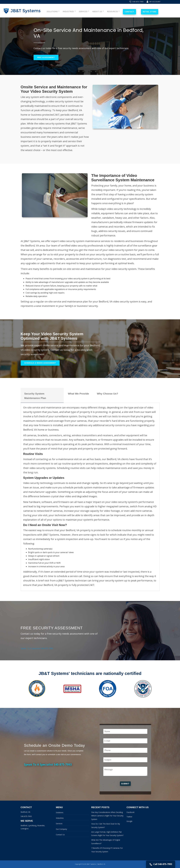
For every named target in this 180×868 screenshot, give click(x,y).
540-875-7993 (136, 2)
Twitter (129, 817)
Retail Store (150, 12)
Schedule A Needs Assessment (40, 363)
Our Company (61, 829)
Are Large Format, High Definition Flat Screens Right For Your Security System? (107, 834)
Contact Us (60, 835)
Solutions (60, 812)
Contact (129, 12)
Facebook (130, 812)
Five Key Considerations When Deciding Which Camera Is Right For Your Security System (107, 816)
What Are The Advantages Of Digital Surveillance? (106, 842)
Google (129, 821)
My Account (153, 2)
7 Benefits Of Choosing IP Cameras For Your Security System (107, 850)
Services (59, 824)
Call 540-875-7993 (161, 864)
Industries (60, 818)
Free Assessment (46, 57)
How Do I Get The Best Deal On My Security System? (106, 826)
